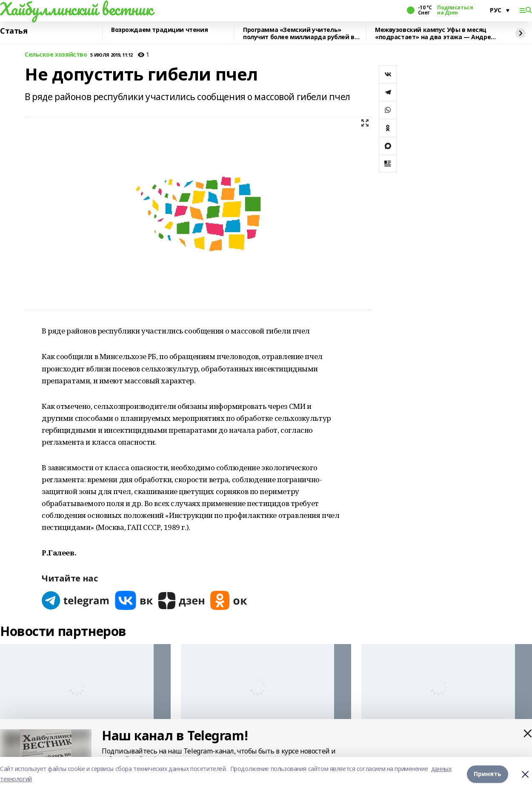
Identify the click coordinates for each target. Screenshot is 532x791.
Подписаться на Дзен (455, 10)
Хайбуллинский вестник (76, 9)
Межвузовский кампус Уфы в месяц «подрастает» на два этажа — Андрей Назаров (435, 33)
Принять (488, 774)
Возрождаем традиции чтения (159, 30)
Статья (14, 31)
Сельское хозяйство (56, 55)
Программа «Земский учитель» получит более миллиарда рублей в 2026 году (299, 33)
